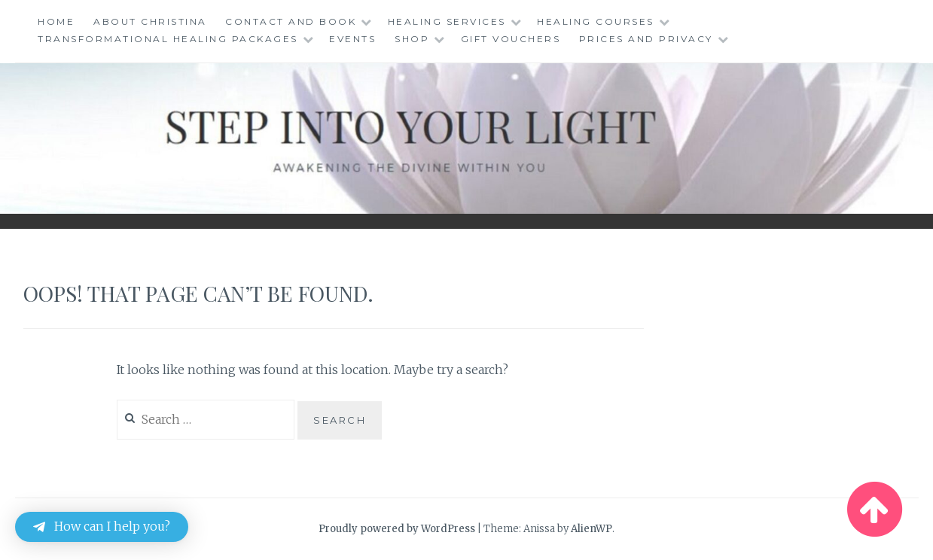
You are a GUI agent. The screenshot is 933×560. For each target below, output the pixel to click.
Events (352, 39)
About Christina (150, 21)
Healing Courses (596, 21)
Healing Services (447, 21)
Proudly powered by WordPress (397, 529)
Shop (412, 39)
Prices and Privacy (646, 39)
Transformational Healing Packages (168, 39)
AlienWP (592, 529)
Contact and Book (291, 21)
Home (56, 21)
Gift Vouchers (511, 39)
